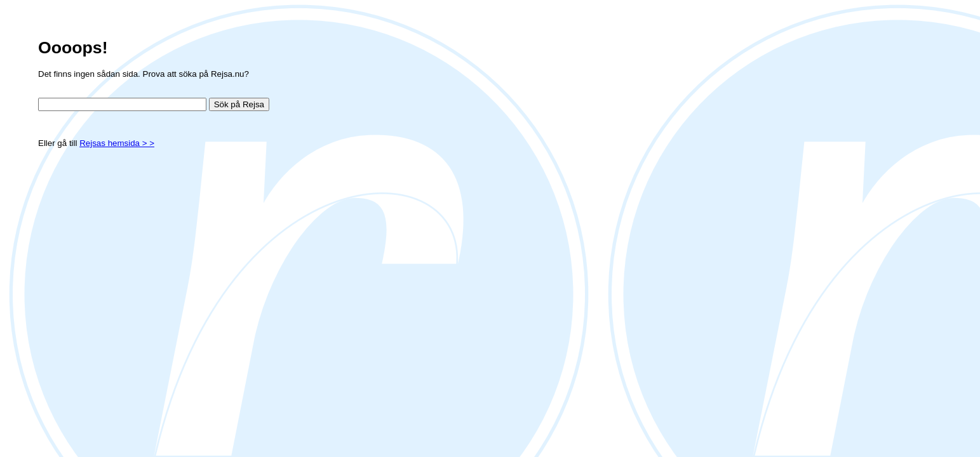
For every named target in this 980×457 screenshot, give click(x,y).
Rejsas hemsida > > (117, 143)
